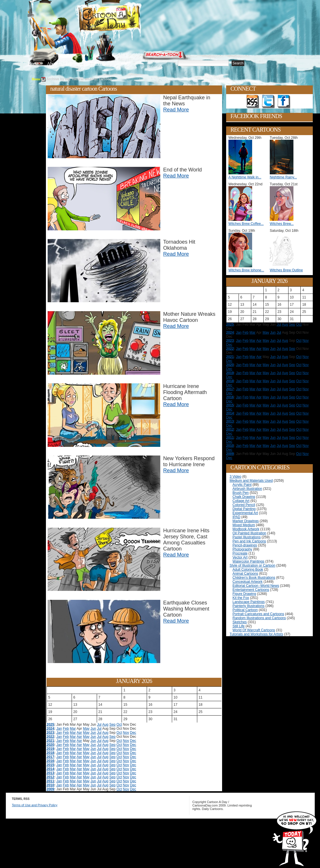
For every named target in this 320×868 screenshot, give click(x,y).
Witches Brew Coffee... (246, 224)
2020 (50, 745)
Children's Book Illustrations (254, 578)
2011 (50, 781)
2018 (50, 753)
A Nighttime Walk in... (245, 177)
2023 (50, 733)
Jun (93, 729)
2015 (50, 765)
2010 (50, 785)
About (52, 64)
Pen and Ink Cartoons (249, 541)
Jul (99, 725)
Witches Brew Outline (286, 270)
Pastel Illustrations (246, 537)
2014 (50, 769)
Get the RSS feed (253, 102)
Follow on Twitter (268, 102)
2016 (50, 761)
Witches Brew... (282, 224)
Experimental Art (245, 513)
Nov (126, 733)
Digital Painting (244, 509)
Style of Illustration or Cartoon (252, 565)
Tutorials (98, 64)
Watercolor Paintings (248, 561)
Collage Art (241, 501)
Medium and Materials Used (251, 481)
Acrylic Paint (242, 485)
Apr (79, 733)
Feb (66, 729)
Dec (133, 733)
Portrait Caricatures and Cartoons (258, 614)
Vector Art (240, 557)
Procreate (240, 553)
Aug (105, 725)
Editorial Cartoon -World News (256, 586)
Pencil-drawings (245, 545)
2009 (50, 789)
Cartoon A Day (124, 19)
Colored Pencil (244, 505)
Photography (242, 549)
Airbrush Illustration (247, 489)
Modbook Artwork (246, 529)
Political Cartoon (245, 610)
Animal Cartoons (245, 574)
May (86, 729)
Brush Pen (241, 493)
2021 (50, 741)
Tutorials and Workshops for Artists (256, 634)
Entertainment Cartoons (251, 590)
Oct (119, 725)
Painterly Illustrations (249, 606)
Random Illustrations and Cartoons (259, 618)
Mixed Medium (244, 525)
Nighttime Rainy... (283, 177)
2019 (50, 749)
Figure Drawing (244, 594)
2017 (50, 757)
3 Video (235, 477)
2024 (50, 729)
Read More (176, 110)
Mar (73, 729)
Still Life (239, 626)
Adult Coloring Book (248, 570)
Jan (59, 729)
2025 (50, 725)
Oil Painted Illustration (249, 533)
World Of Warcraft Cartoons (254, 630)
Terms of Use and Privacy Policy (35, 805)
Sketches (240, 622)
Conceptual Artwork (248, 582)
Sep (112, 725)
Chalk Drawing (244, 497)
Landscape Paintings (249, 602)
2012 (50, 777)
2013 (50, 773)
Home (33, 64)
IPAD (236, 517)
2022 (50, 737)
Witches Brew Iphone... (246, 270)
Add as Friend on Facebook (284, 102)
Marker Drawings (246, 521)
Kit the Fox (241, 598)
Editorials (74, 64)
